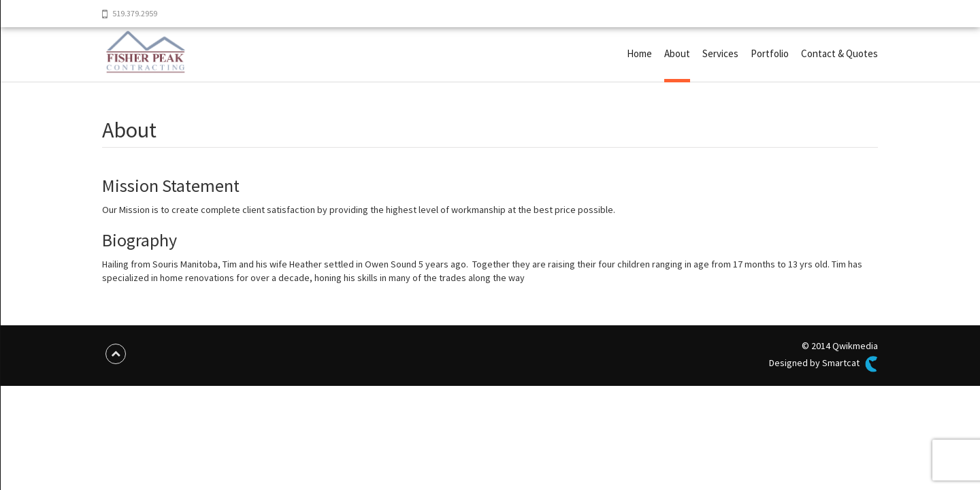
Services (720, 53)
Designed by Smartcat (823, 364)
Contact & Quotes (839, 53)
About (677, 53)
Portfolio (770, 53)
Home (639, 53)
